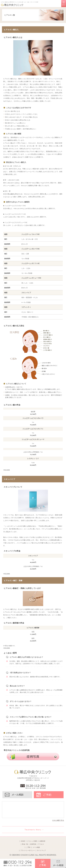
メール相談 (36, 847)
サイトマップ (41, 850)
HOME (23, 841)
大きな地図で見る (58, 820)
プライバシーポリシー (28, 850)
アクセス (41, 844)
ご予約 (28, 847)
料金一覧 (25, 844)
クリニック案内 (32, 841)
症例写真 (33, 844)
